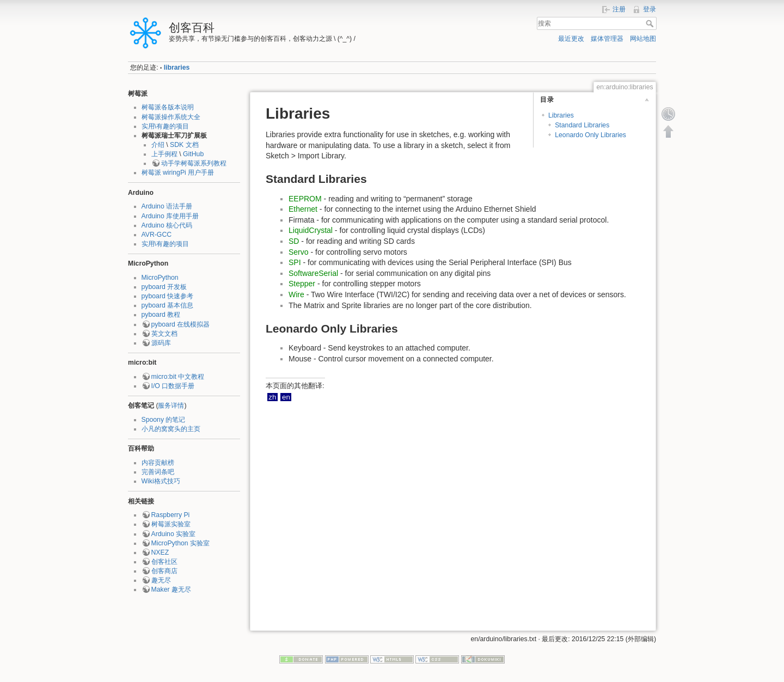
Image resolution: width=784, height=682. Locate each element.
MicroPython (160, 278)
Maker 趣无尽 (171, 589)
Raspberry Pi (171, 515)
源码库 (161, 343)
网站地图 (643, 39)
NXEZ (160, 552)
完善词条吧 (158, 472)
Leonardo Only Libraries (590, 135)
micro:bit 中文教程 (178, 377)
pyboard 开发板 (164, 287)
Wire (296, 294)
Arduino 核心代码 (167, 225)
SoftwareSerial (313, 273)
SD (294, 241)
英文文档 (164, 334)
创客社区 (164, 562)
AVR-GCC (157, 235)
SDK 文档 (184, 145)
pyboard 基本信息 (168, 305)
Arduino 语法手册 (167, 206)
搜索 (651, 23)
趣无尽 (161, 580)
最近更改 (571, 39)
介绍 (158, 145)
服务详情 (171, 405)
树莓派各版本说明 (168, 107)
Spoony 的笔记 (164, 420)
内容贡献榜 (158, 463)
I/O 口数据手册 (173, 386)
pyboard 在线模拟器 (181, 324)
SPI (295, 262)
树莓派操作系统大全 (171, 117)
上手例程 (164, 154)
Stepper (302, 284)
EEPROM (305, 199)
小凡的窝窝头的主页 (171, 429)
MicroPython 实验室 (180, 543)
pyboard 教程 (161, 315)
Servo (299, 252)
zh (272, 397)
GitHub (193, 154)
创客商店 (164, 571)
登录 (650, 9)
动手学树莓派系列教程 (194, 163)
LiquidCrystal (311, 230)
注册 (619, 9)
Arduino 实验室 (174, 534)
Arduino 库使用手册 (170, 216)
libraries (177, 67)
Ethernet (303, 209)
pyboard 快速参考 (168, 296)
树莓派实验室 (171, 524)
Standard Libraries (582, 125)
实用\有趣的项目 (165, 126)
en (286, 397)
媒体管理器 (607, 39)
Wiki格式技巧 (161, 481)
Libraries (561, 115)
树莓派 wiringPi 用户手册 (178, 173)
